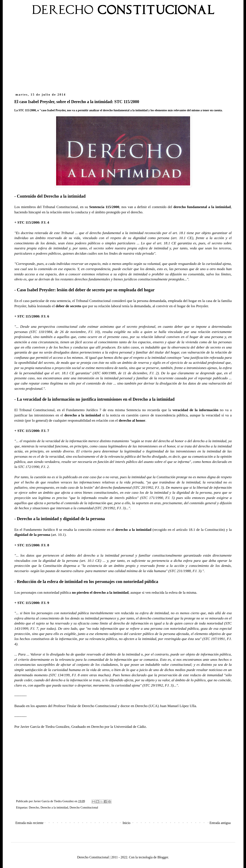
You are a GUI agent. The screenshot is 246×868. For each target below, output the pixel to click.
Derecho (34, 807)
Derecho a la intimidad (54, 807)
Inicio (126, 823)
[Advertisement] (123, 56)
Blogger (163, 857)
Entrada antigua (220, 823)
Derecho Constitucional (84, 807)
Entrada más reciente (30, 823)
